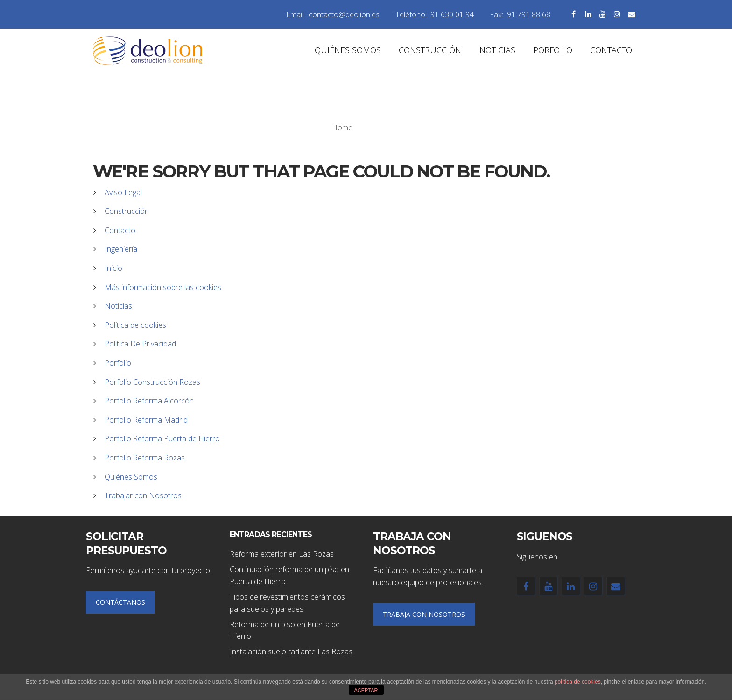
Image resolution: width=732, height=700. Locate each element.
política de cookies (578, 682)
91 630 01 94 (452, 14)
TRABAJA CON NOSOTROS (424, 614)
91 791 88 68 (529, 14)
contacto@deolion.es (344, 14)
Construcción (127, 211)
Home (342, 127)
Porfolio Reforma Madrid (146, 420)
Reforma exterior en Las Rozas (282, 554)
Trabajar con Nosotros (143, 495)
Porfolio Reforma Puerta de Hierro (162, 438)
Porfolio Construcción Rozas (152, 382)
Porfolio (118, 363)
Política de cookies (135, 325)
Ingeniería (121, 249)
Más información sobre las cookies (163, 287)
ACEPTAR (366, 690)
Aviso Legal (123, 192)
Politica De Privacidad (140, 344)
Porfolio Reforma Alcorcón (149, 401)
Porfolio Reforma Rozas (145, 458)
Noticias (118, 306)
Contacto (120, 230)
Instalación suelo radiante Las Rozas (291, 651)
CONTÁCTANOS (120, 602)
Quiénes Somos (131, 477)
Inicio (113, 268)
